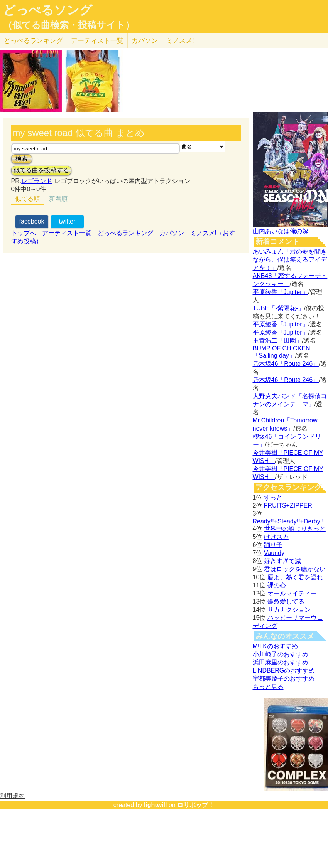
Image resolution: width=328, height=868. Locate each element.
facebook (32, 221)
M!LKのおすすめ (275, 646)
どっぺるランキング (125, 233)
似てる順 (27, 199)
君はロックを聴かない (295, 569)
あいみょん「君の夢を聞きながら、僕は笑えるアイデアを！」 (290, 260)
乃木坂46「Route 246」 (286, 364)
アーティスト (97, 41)
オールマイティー (292, 593)
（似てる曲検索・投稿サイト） (69, 25)
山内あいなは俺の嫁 (281, 231)
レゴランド (37, 181)
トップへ (24, 233)
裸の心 (277, 585)
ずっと (273, 497)
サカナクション (289, 610)
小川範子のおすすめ (281, 654)
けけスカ (276, 537)
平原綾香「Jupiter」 (281, 292)
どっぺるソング (48, 10)
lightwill (156, 805)
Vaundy (274, 553)
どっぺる (33, 41)
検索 (22, 159)
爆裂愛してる (286, 601)
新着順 (58, 199)
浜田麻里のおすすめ (281, 662)
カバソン (145, 41)
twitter (67, 221)
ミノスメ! (180, 41)
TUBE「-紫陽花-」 (278, 308)
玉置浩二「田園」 (277, 341)
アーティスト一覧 (67, 233)
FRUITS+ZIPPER (288, 505)
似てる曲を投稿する (41, 170)
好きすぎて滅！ (286, 561)
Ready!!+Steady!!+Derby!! (288, 521)
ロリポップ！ (196, 805)
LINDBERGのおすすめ (284, 670)
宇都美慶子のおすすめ (284, 679)
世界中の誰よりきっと (295, 529)
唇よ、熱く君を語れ (295, 577)
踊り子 (273, 545)
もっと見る (268, 687)
